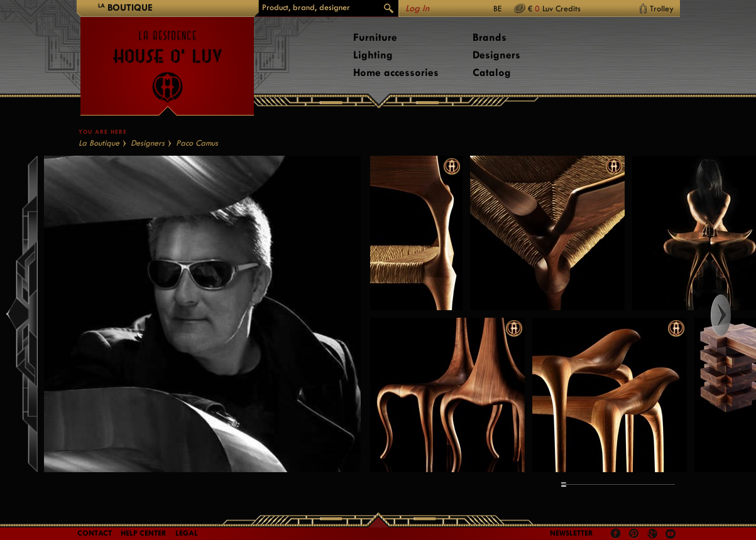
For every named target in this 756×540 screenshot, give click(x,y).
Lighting (373, 55)
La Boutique (99, 143)
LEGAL (187, 533)
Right (732, 315)
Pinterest (634, 534)
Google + (654, 535)
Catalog (492, 73)
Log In (417, 8)
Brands (490, 37)
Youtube (671, 534)
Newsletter (572, 533)
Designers (496, 55)
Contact (95, 533)
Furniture (375, 37)
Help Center (144, 533)
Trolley (662, 8)
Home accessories (396, 73)
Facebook (616, 534)
